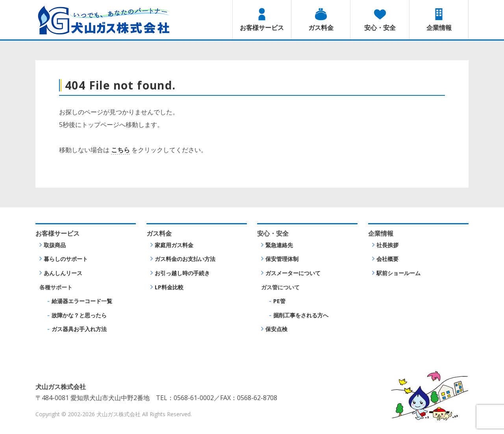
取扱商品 (55, 245)
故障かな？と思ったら (79, 315)
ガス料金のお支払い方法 (185, 259)
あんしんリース (63, 273)
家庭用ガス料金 (174, 245)
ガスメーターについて (293, 273)
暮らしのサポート (66, 259)
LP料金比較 (169, 287)
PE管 (279, 301)
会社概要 (387, 259)
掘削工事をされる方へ (301, 315)
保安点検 (276, 329)
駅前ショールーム (398, 273)
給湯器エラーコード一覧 (82, 301)
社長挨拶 (387, 245)
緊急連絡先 (279, 245)
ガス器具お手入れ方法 (79, 329)
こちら (120, 150)
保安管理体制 (282, 259)
